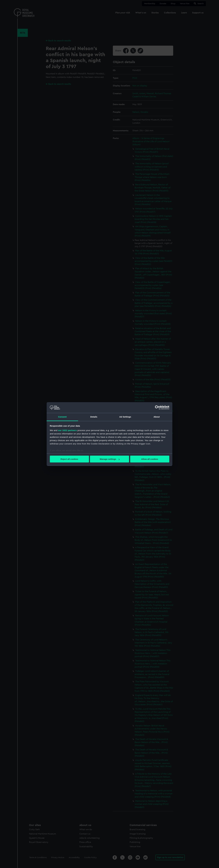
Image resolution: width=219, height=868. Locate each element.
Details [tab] (94, 417)
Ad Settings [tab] (125, 417)
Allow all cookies (150, 459)
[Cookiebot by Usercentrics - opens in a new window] (157, 407)
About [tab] (157, 417)
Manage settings (110, 459)
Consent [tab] (62, 417)
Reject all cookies (69, 459)
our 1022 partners (67, 430)
